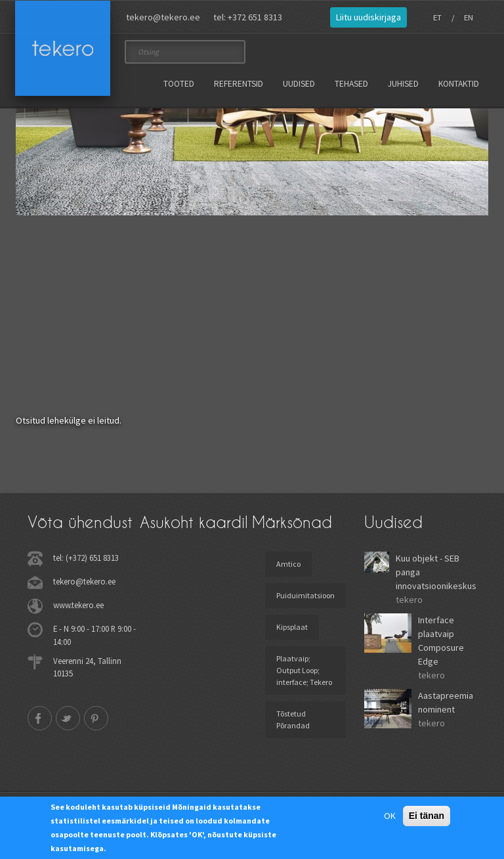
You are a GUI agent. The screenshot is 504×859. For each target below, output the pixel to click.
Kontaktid (459, 84)
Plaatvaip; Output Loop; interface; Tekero (304, 670)
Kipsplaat (292, 627)
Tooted (179, 84)
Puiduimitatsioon (305, 595)
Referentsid (239, 84)
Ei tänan (427, 816)
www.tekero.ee (78, 605)
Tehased (351, 84)
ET (437, 17)
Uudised (299, 84)
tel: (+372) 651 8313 (86, 558)
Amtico (288, 564)
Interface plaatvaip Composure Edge (441, 641)
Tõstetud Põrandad (293, 719)
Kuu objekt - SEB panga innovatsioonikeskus (436, 572)
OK (390, 816)
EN (469, 17)
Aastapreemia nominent (446, 702)
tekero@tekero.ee (163, 17)
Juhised (403, 84)
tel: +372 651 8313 (248, 17)
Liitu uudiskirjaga (368, 17)
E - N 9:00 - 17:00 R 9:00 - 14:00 (94, 635)
